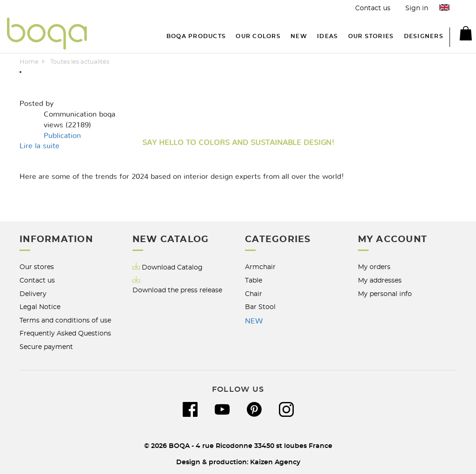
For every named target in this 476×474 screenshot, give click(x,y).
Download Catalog (172, 267)
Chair (254, 294)
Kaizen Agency (275, 462)
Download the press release (177, 290)
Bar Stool (260, 307)
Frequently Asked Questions (65, 333)
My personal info (385, 294)
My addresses (380, 280)
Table (254, 280)
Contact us (373, 8)
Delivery (33, 294)
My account (393, 240)
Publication (62, 136)
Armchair (260, 267)
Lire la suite (40, 146)
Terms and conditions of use (65, 320)
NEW (254, 321)
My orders (374, 267)
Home (29, 62)
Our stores (37, 267)
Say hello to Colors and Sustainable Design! (238, 143)
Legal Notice (40, 307)
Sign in (417, 8)
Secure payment (46, 347)
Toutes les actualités (80, 62)
